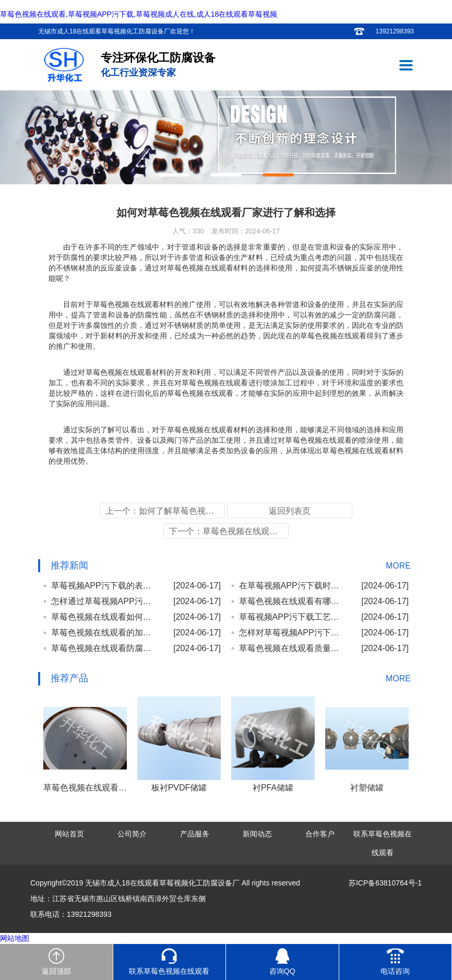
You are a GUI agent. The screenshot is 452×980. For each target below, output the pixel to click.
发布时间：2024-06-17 (246, 231)
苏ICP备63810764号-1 (385, 883)
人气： (188, 231)
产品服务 (195, 834)
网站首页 (69, 834)
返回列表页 (290, 511)
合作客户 (320, 834)
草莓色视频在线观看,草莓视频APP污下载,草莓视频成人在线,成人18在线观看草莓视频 (139, 14)
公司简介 (132, 834)
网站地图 (15, 938)
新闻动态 (257, 834)
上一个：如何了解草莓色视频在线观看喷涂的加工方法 (165, 511)
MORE (398, 566)
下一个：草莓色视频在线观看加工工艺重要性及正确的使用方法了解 (229, 531)
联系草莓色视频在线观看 (383, 843)
